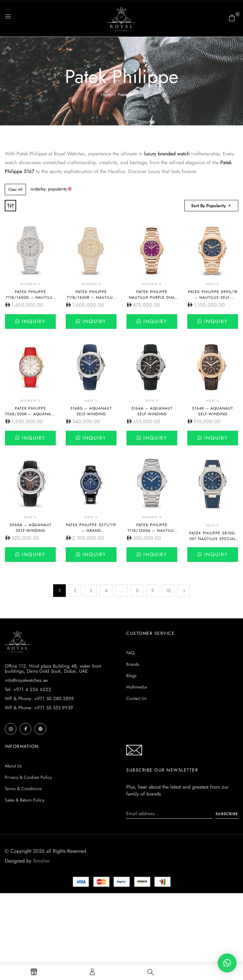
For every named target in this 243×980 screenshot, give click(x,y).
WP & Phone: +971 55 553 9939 (39, 708)
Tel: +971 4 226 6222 (28, 689)
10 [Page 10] (168, 591)
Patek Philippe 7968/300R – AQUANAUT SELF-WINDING (30, 414)
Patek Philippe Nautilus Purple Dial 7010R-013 (152, 298)
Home (106, 95)
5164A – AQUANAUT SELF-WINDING (152, 411)
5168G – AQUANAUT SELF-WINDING (91, 411)
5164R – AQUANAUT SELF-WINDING (213, 411)
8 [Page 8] (137, 591)
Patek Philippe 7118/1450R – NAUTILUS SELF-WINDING (91, 298)
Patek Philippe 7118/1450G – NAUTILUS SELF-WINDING (30, 298)
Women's (30, 284)
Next (184, 591)
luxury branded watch (166, 154)
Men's (213, 284)
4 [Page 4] (106, 591)
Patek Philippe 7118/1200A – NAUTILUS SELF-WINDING (152, 531)
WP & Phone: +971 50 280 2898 (39, 699)
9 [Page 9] (153, 591)
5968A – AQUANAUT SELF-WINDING (31, 528)
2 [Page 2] (75, 591)
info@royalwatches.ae (26, 680)
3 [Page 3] (91, 591)
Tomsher (41, 861)
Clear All (15, 189)
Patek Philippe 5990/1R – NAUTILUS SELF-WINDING (213, 298)
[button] (232, 18)
